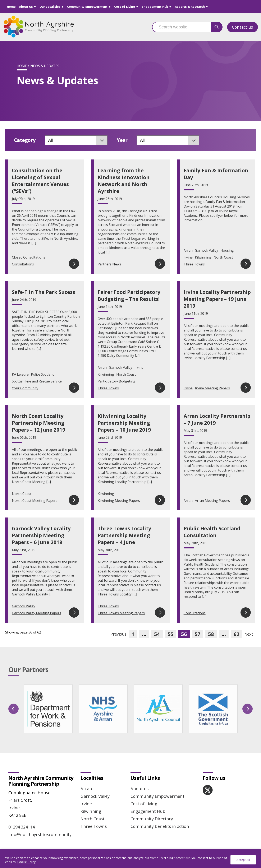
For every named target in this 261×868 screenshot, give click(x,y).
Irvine (188, 257)
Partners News (109, 264)
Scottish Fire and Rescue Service (37, 381)
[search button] (217, 27)
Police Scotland (43, 374)
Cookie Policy (26, 862)
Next (249, 634)
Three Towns (194, 264)
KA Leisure (20, 374)
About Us (26, 7)
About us (140, 789)
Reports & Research (190, 7)
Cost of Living (125, 7)
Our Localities (50, 7)
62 (236, 634)
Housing (227, 250)
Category (25, 140)
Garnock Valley (207, 250)
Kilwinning (203, 257)
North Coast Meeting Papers (35, 501)
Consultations (23, 264)
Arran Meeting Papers (212, 501)
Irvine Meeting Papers (212, 388)
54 (157, 634)
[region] (130, 858)
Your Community (25, 388)
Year (122, 140)
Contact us (242, 27)
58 (211, 634)
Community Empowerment (87, 7)
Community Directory (152, 819)
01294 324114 (22, 827)
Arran (188, 250)
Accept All (243, 860)
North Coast (223, 257)
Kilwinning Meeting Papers (119, 501)
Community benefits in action (160, 826)
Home (11, 7)
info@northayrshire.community (40, 834)
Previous (118, 634)
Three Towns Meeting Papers (121, 613)
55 (171, 634)
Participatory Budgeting (116, 381)
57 (198, 634)
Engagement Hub (155, 7)
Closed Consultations (29, 257)
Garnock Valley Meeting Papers (36, 613)
